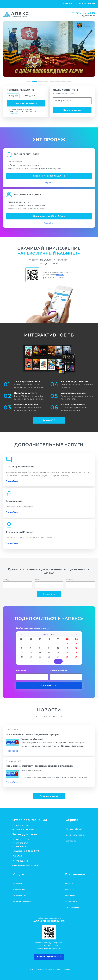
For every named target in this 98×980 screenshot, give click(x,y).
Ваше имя (32, 675)
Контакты (69, 889)
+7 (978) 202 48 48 (21, 840)
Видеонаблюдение (22, 901)
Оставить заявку (72, 110)
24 (58, 657)
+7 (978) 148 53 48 (20, 861)
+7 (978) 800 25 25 (20, 847)
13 (22, 652)
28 (31, 661)
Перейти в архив (49, 796)
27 (22, 661)
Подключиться (49, 686)
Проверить (49, 594)
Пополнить (67, 4)
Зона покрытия (72, 907)
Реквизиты (70, 895)
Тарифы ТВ (49, 420)
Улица (49, 583)
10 (58, 648)
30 (49, 661)
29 (40, 661)
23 (49, 657)
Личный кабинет (87, 4)
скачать (60, 275)
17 (58, 652)
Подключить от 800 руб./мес (49, 216)
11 (67, 648)
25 (67, 657)
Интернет (13, 96)
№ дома (80, 583)
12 (76, 648)
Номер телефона (66, 675)
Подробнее (12, 113)
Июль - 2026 (49, 635)
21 (31, 657)
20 (22, 657)
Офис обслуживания (76, 835)
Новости (69, 883)
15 (40, 652)
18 (67, 652)
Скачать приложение (49, 957)
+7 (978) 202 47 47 (20, 843)
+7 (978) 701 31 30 (83, 13)
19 (76, 652)
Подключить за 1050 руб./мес (49, 176)
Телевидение (29, 96)
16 (49, 652)
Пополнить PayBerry (26, 103)
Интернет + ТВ (19, 895)
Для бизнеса (71, 901)
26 (76, 657)
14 (31, 652)
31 (58, 661)
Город (18, 583)
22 (40, 657)
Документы (71, 841)
